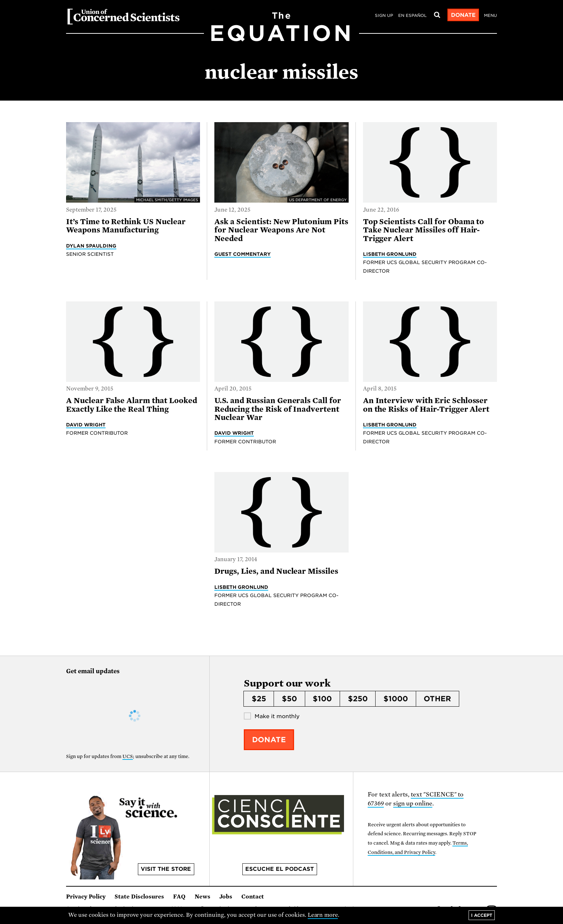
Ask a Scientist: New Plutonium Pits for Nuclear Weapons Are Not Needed (281, 230)
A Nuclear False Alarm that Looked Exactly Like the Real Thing (132, 405)
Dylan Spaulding (91, 246)
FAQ (179, 897)
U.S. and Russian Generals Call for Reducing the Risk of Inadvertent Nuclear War (278, 409)
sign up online (413, 803)
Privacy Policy (86, 897)
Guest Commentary (243, 254)
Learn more (323, 915)
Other (437, 699)
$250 (358, 699)
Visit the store (166, 869)
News (203, 897)
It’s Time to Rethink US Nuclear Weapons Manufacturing (126, 226)
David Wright (86, 425)
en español (412, 15)
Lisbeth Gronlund (390, 254)
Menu (490, 15)
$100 (322, 699)
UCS (128, 756)
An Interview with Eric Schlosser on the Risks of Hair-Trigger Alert (426, 405)
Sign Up (384, 15)
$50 (289, 699)
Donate (463, 15)
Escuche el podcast (280, 869)
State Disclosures (139, 897)
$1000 (396, 699)
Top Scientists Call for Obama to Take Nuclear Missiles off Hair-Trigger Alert (424, 230)
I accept (482, 915)
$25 (259, 699)
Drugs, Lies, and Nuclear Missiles (276, 571)
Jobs (226, 897)
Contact (253, 897)
